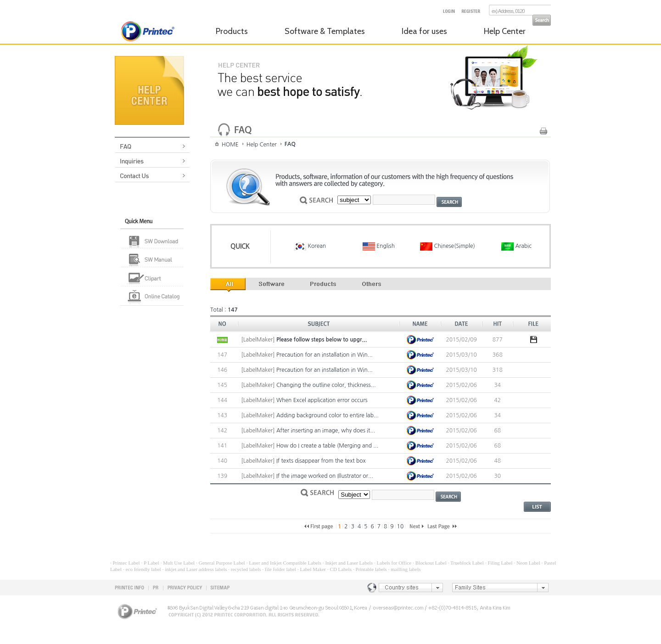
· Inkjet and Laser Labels (348, 563)
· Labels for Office (393, 563)
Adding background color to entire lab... (328, 415)
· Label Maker (312, 569)
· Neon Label (527, 563)
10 (401, 526)
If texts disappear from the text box (321, 461)
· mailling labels (405, 569)
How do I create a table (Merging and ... (327, 446)
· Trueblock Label (466, 563)
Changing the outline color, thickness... (326, 385)
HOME (230, 145)
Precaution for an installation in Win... (325, 355)
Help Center (505, 31)
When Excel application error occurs (322, 400)
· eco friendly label (142, 569)
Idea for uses (424, 31)
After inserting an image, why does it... (326, 431)
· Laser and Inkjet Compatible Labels (284, 563)
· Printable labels (370, 569)
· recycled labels (244, 569)
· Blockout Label (430, 563)
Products (232, 31)
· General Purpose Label (220, 563)
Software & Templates (325, 31)
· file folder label (279, 569)
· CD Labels (339, 569)
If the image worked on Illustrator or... (325, 476)
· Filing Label (499, 563)
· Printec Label (125, 563)
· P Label (150, 563)
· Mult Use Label (178, 563)
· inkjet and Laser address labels (195, 569)
